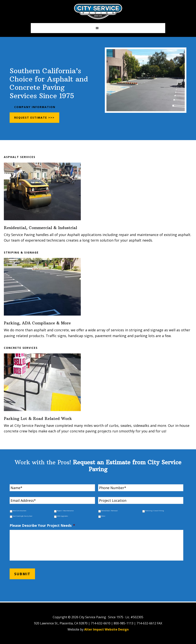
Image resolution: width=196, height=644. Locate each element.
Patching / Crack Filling (155, 511)
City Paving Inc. (98, 12)
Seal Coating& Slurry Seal (23, 516)
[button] (98, 28)
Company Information (35, 107)
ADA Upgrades (63, 516)
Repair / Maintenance (65, 511)
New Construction (20, 511)
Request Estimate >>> (34, 118)
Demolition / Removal (109, 511)
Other (103, 516)
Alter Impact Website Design (106, 629)
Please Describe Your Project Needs (42, 526)
